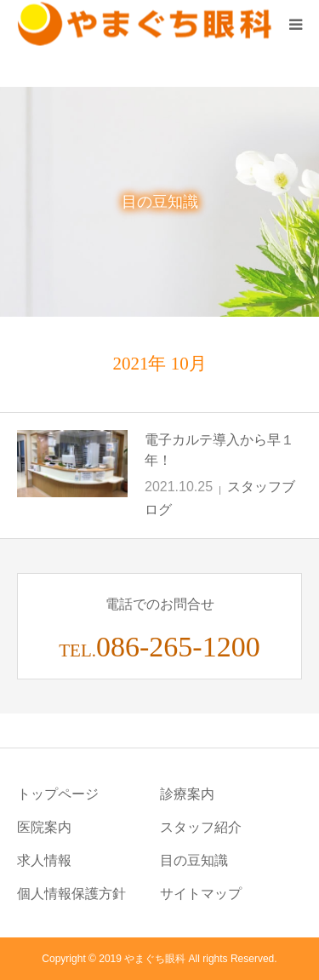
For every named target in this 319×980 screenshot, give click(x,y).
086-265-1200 (178, 647)
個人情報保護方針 (71, 894)
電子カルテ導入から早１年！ (219, 450)
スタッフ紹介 (201, 827)
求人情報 (44, 860)
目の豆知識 (194, 860)
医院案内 (44, 827)
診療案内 (187, 794)
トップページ (58, 794)
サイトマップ (201, 894)
